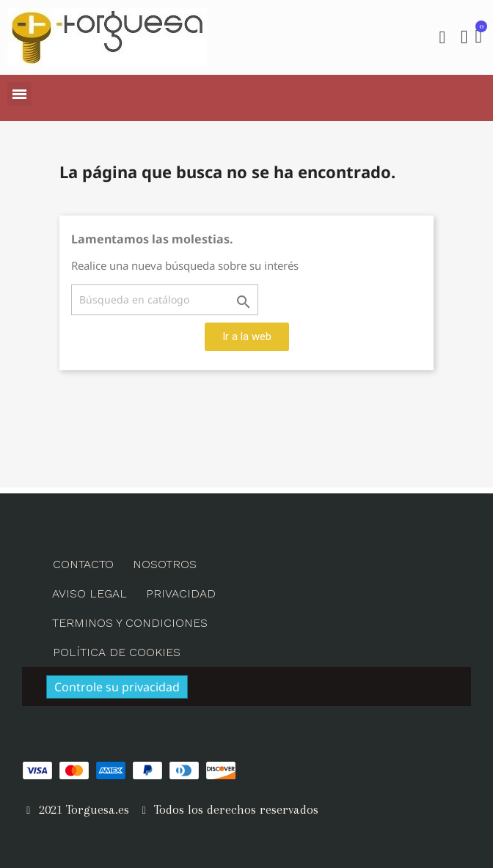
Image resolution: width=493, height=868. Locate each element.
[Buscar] (165, 300)
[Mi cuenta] (464, 37)
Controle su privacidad (117, 687)
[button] (442, 37)
